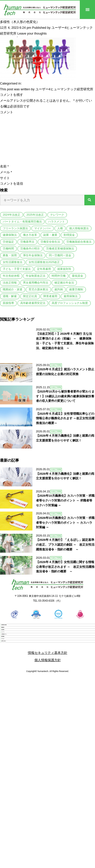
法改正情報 (10, 283)
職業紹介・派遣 (13, 289)
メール (6, 172)
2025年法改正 (35, 215)
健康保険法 (10, 235)
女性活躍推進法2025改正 (44, 262)
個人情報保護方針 (48, 711)
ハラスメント (56, 221)
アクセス (13, 677)
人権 (60, 228)
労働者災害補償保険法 (60, 248)
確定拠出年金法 (64, 283)
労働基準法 (27, 242)
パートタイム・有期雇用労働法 (22, 221)
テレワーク (57, 215)
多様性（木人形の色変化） (20, 22)
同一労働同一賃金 (60, 255)
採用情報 (13, 667)
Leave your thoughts (32, 33)
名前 (4, 166)
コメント (7, 112)
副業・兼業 (50, 235)
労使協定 (8, 242)
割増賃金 (69, 235)
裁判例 (59, 289)
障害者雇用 (50, 296)
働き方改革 (30, 235)
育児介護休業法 (38, 289)
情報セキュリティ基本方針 (48, 703)
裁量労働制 (76, 289)
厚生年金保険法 (33, 255)
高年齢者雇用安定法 (33, 303)
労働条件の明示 (30, 248)
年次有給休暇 (11, 276)
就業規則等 (64, 269)
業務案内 (13, 625)
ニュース (13, 646)
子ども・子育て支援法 (17, 269)
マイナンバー (43, 228)
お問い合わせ (16, 688)
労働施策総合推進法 (79, 242)
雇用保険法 (71, 296)
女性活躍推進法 (13, 262)
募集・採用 (10, 255)
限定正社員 (30, 296)
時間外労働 (59, 276)
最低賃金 (78, 276)
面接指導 (8, 303)
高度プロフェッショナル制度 (70, 303)
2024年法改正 (11, 215)
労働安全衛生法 (50, 242)
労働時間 (8, 248)
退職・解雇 (10, 296)
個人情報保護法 (79, 228)
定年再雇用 (44, 269)
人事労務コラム (18, 656)
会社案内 (13, 635)
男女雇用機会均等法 (36, 283)
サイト (5, 178)
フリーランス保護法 (15, 228)
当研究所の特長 (18, 614)
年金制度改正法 (36, 276)
